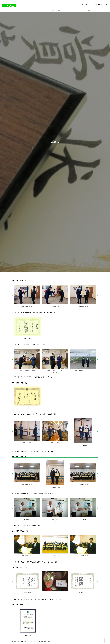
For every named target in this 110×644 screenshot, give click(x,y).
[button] (13, 295)
